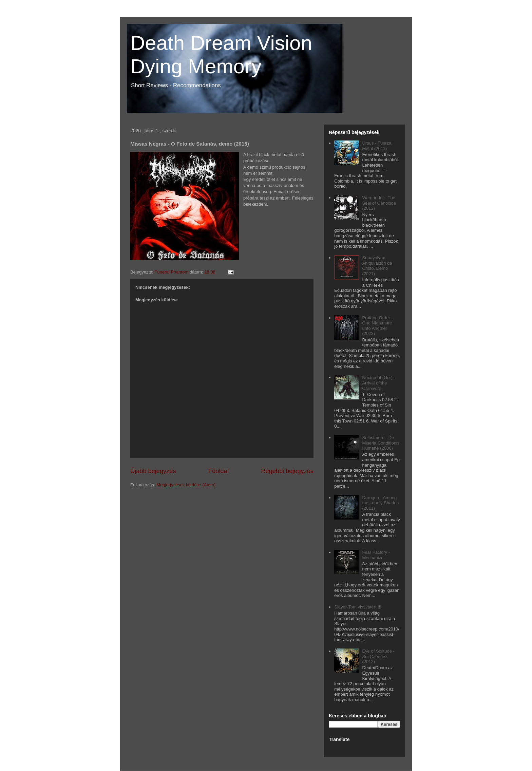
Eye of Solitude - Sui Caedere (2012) (378, 656)
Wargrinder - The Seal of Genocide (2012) (379, 203)
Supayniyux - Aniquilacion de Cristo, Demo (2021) (377, 266)
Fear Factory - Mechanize (376, 555)
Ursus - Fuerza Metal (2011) (377, 146)
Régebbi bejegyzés (287, 471)
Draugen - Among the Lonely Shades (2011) (380, 503)
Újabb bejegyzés (153, 471)
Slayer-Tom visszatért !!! (358, 607)
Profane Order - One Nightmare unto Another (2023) (377, 326)
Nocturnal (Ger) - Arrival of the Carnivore (379, 383)
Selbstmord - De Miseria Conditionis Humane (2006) (381, 443)
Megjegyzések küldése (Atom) (186, 485)
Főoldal (218, 471)
